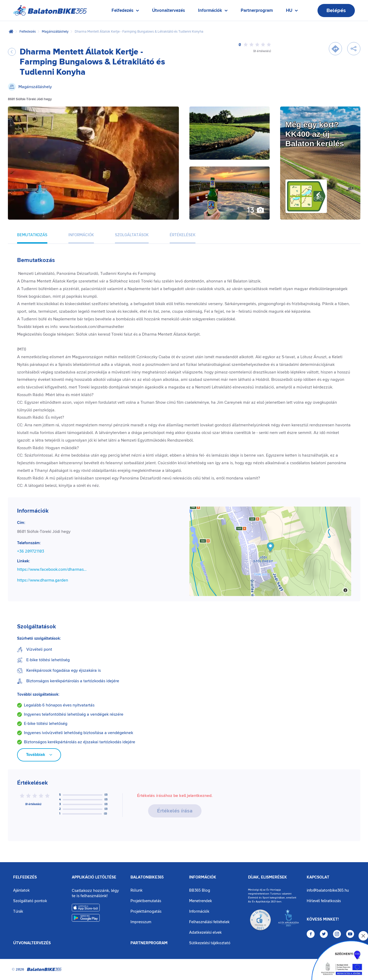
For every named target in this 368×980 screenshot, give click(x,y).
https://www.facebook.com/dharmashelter (52, 569)
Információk (203, 877)
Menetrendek (201, 901)
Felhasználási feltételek (209, 922)
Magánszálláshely (55, 32)
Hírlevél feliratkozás (324, 901)
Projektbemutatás (146, 901)
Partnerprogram (257, 11)
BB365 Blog (200, 890)
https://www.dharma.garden (43, 580)
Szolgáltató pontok (30, 901)
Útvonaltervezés (168, 11)
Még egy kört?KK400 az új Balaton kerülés (315, 134)
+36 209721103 (31, 551)
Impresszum (141, 922)
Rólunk (137, 890)
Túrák (18, 911)
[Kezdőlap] (11, 32)
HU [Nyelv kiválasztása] (292, 12)
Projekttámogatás (146, 911)
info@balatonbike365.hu (328, 890)
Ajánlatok (21, 890)
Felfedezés (28, 32)
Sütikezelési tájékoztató (210, 943)
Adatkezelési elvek (205, 933)
